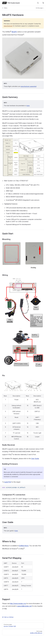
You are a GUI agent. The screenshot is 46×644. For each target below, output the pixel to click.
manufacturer (8, 26)
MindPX (14, 32)
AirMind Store (24, 546)
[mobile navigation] (43, 3)
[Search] (38, 3)
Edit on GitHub (8, 617)
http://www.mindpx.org (18, 604)
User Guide (35, 459)
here (28, 106)
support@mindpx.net (24, 606)
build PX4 (8, 482)
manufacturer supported (28, 86)
